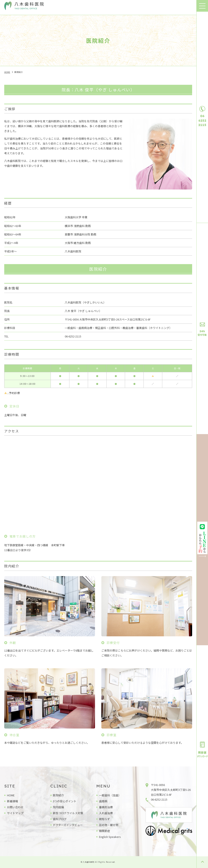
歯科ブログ (60, 819)
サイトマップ (15, 813)
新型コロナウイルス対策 (68, 813)
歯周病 (103, 801)
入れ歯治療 (106, 813)
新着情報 (12, 801)
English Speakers (110, 837)
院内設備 (58, 807)
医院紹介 (58, 795)
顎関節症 (105, 831)
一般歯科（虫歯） (110, 795)
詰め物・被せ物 (109, 825)
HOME (11, 795)
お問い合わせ (15, 807)
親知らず (105, 819)
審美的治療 (106, 807)
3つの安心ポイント (65, 801)
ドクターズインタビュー (68, 825)
